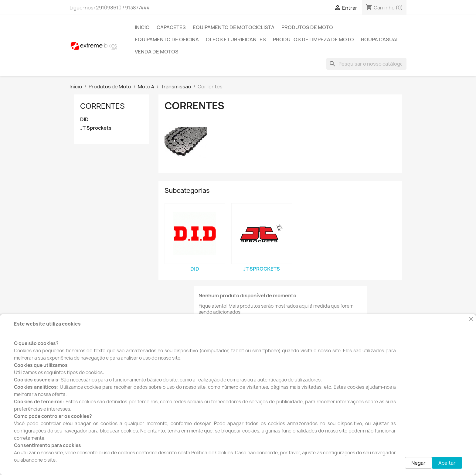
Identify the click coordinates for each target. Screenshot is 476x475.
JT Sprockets (96, 128)
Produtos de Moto (307, 27)
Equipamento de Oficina (167, 39)
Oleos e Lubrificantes (236, 39)
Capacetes (171, 27)
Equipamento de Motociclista (234, 27)
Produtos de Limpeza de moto (313, 39)
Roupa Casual (380, 39)
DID (84, 120)
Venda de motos (157, 52)
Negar (418, 463)
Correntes (102, 106)
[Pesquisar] (366, 64)
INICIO (142, 27)
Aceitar (447, 463)
